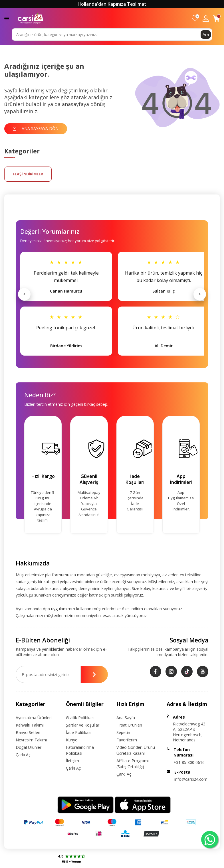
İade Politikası (79, 732)
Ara (206, 34)
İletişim (72, 761)
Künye (72, 740)
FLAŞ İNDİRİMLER (28, 174)
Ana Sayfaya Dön (36, 128)
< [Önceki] (24, 294)
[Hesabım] (206, 18)
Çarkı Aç (23, 755)
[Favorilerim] (195, 18)
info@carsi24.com (191, 779)
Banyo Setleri (28, 732)
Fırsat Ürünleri (129, 725)
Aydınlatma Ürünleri (34, 718)
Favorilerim (127, 740)
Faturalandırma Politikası (80, 750)
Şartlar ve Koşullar (83, 725)
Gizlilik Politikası (80, 718)
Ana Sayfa (126, 718)
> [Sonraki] (200, 294)
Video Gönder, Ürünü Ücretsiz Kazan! (136, 750)
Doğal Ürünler (29, 747)
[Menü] (7, 18)
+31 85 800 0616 (189, 762)
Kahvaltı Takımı (30, 725)
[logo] (31, 18)
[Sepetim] (216, 18)
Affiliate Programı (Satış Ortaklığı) (133, 764)
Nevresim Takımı (31, 740)
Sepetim (124, 732)
